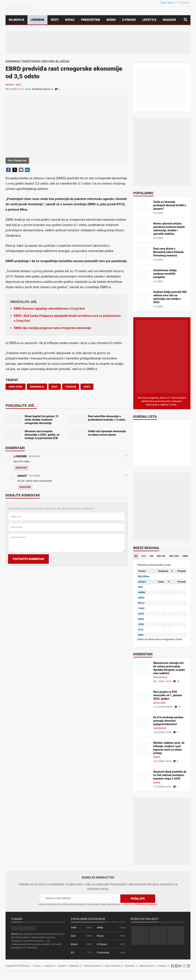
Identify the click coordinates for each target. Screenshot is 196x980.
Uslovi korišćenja (113, 966)
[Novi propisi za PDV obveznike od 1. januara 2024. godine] (144, 697)
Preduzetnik (90, 20)
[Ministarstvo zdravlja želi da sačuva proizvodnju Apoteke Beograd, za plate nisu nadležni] (144, 668)
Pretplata (162, 966)
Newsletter (130, 966)
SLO (144, 556)
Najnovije (16, 20)
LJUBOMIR (20, 456)
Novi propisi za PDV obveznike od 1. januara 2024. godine (168, 695)
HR (152, 556)
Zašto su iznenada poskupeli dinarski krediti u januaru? (170, 205)
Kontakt (62, 966)
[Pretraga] (186, 20)
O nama (36, 966)
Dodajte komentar (23, 496)
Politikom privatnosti (146, 904)
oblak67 (22, 476)
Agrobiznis (160, 728)
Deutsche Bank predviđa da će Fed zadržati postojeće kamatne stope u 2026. (170, 775)
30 (176, 681)
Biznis (111, 20)
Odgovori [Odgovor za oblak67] (25, 487)
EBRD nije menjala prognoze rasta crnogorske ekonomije (52, 328)
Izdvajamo (160, 703)
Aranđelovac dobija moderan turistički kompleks (165, 274)
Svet (73, 936)
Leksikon (37, 20)
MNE (185, 556)
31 (178, 707)
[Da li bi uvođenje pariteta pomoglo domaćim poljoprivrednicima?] (144, 722)
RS (136, 556)
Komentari (15, 448)
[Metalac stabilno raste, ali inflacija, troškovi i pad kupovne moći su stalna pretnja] (144, 747)
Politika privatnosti (92, 966)
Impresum (49, 966)
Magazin (169, 20)
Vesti (55, 20)
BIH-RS (161, 556)
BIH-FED (174, 556)
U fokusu (129, 20)
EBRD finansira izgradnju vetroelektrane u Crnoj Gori (49, 309)
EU (72, 952)
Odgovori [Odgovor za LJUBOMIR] (21, 468)
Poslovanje (160, 677)
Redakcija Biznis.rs (43, 89)
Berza (157, 757)
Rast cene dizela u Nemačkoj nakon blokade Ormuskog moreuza (168, 252)
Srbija (100, 927)
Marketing (74, 966)
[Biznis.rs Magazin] (162, 356)
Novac (70, 20)
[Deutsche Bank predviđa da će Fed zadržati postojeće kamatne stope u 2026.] (144, 776)
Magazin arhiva (146, 966)
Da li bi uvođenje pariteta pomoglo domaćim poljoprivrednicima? (168, 721)
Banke (157, 783)
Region (10, 85)
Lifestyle (149, 20)
